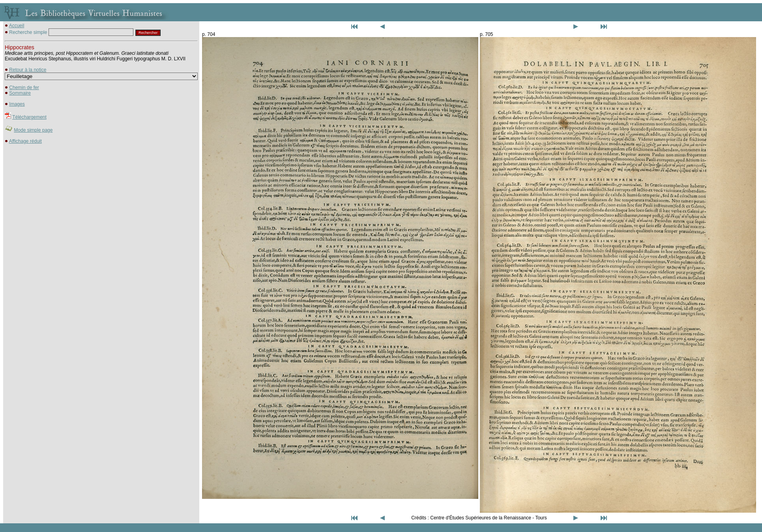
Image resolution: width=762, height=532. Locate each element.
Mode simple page (33, 130)
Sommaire (20, 93)
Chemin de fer (24, 88)
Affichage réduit (25, 141)
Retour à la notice (28, 70)
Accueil (17, 26)
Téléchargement (29, 117)
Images (17, 104)
